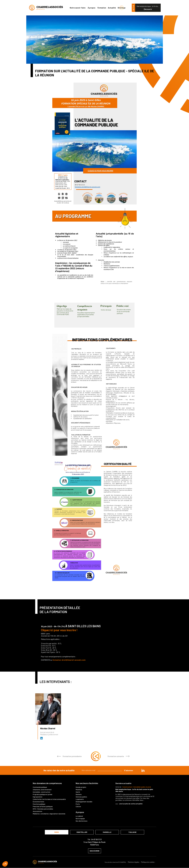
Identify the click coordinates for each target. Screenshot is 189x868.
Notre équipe (80, 819)
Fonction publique (39, 804)
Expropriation (38, 797)
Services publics (81, 797)
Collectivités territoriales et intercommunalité (49, 799)
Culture (78, 806)
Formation (102, 8)
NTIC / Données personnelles (43, 809)
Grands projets (81, 787)
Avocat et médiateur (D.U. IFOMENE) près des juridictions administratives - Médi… (42, 738)
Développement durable (84, 802)
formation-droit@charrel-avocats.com (69, 660)
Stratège (122, 8)
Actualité (112, 8)
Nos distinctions (82, 821)
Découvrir (148, 9)
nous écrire (95, 851)
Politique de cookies (148, 862)
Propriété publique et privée (42, 794)
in (143, 770)
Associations (37, 811)
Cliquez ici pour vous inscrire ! (59, 630)
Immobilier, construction (42, 792)
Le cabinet (79, 816)
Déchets (79, 794)
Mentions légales (134, 862)
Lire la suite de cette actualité (131, 804)
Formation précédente (72, 756)
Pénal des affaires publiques (43, 806)
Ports (78, 804)
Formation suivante (116, 756)
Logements (80, 799)
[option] (51, 712)
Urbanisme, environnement (42, 790)
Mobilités (79, 790)
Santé (78, 792)
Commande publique (40, 787)
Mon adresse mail (88, 770)
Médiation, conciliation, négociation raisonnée (49, 814)
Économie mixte (38, 802)
